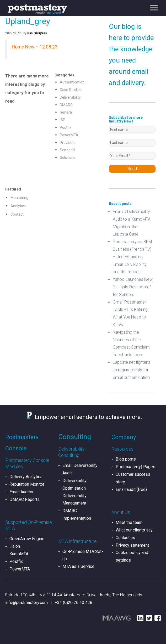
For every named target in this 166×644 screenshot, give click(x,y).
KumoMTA (19, 554)
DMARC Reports (25, 499)
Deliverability (70, 97)
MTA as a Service (78, 566)
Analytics (18, 206)
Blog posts (126, 459)
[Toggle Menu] (154, 8)
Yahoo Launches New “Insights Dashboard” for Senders (133, 287)
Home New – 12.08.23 (35, 47)
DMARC (66, 105)
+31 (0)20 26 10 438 (74, 603)
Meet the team (129, 522)
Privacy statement (132, 545)
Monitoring (19, 198)
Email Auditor (22, 492)
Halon (15, 546)
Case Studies (71, 90)
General (66, 112)
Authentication (72, 82)
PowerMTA (69, 135)
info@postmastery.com (26, 603)
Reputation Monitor (27, 484)
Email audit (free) (131, 489)
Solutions (68, 158)
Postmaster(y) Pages (135, 467)
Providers (68, 143)
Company (124, 437)
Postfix (66, 127)
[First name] (132, 130)
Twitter (149, 618)
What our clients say (134, 530)
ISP (63, 120)
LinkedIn (140, 618)
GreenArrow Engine (27, 539)
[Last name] (132, 143)
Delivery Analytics (26, 477)
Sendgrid (67, 150)
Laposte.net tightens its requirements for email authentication (132, 370)
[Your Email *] (132, 156)
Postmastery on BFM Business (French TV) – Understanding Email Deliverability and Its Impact (132, 257)
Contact (17, 214)
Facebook (158, 618)
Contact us (125, 538)
